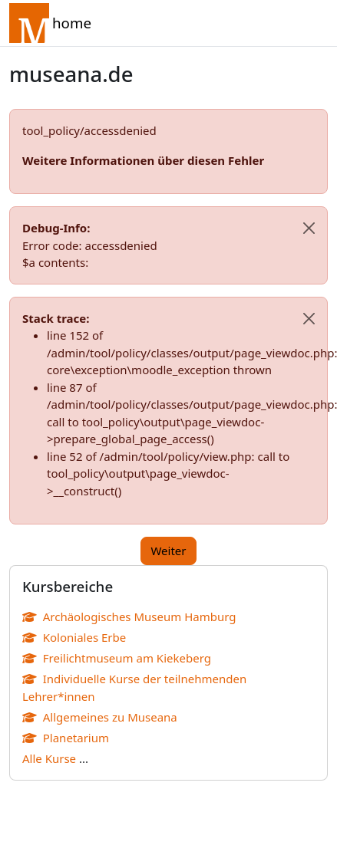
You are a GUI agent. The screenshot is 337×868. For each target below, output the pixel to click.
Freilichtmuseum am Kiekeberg (117, 658)
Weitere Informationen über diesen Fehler (143, 160)
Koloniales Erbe (74, 637)
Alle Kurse (49, 758)
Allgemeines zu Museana (100, 717)
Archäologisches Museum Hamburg (129, 616)
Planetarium (66, 738)
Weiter (168, 551)
